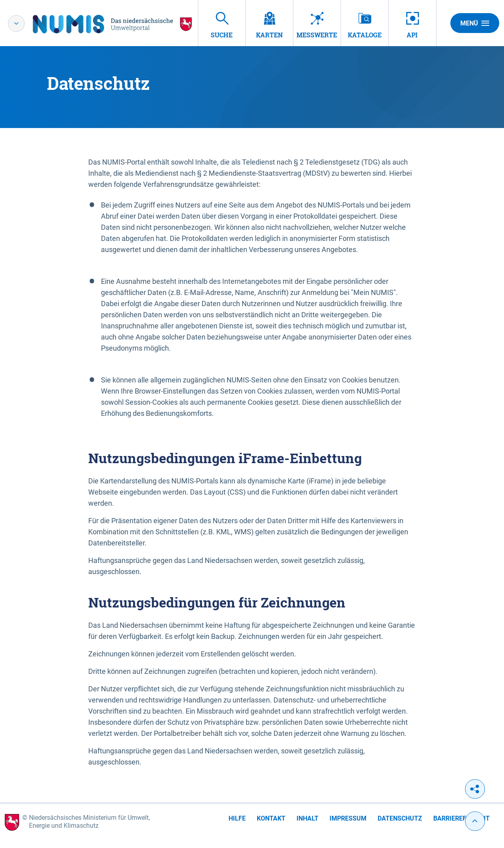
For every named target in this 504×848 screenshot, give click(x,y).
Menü (475, 23)
